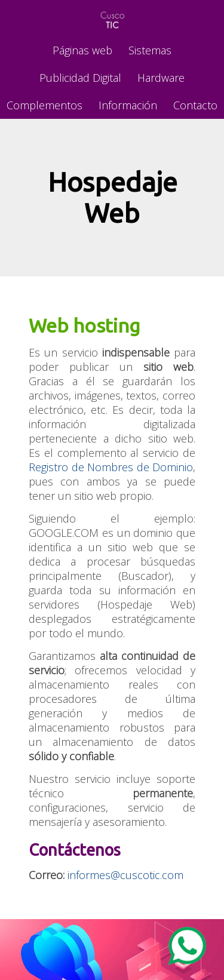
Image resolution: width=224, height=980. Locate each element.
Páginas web (82, 50)
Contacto (195, 105)
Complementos (45, 105)
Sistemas (150, 50)
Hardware (161, 78)
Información (128, 105)
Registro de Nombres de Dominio (111, 467)
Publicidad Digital (80, 78)
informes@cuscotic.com (125, 875)
